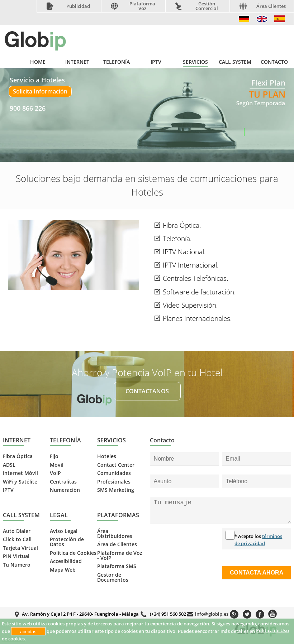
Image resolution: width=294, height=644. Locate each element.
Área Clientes (271, 6)
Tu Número (17, 565)
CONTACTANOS (147, 391)
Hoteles (107, 456)
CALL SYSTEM (235, 62)
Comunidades (114, 473)
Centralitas (63, 482)
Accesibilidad (66, 561)
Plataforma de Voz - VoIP (120, 556)
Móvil (57, 465)
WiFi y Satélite (20, 482)
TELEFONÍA (117, 62)
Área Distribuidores (115, 534)
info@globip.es (212, 614)
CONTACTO (274, 62)
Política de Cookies (73, 553)
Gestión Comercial (207, 6)
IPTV (156, 62)
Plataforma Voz (142, 6)
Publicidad (78, 6)
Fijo (54, 456)
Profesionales (114, 482)
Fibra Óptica (18, 456)
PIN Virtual (16, 556)
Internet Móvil (20, 473)
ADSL (9, 465)
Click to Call (17, 539)
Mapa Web (63, 570)
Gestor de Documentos (113, 577)
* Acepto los (258, 540)
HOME (38, 62)
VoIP (55, 473)
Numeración (65, 490)
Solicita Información (40, 91)
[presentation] (179, 554)
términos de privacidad (258, 540)
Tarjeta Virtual (20, 548)
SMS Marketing (116, 490)
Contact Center (116, 465)
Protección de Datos (67, 542)
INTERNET (77, 62)
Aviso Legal (64, 531)
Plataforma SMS (117, 566)
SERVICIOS (195, 62)
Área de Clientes (117, 544)
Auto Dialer (17, 531)
